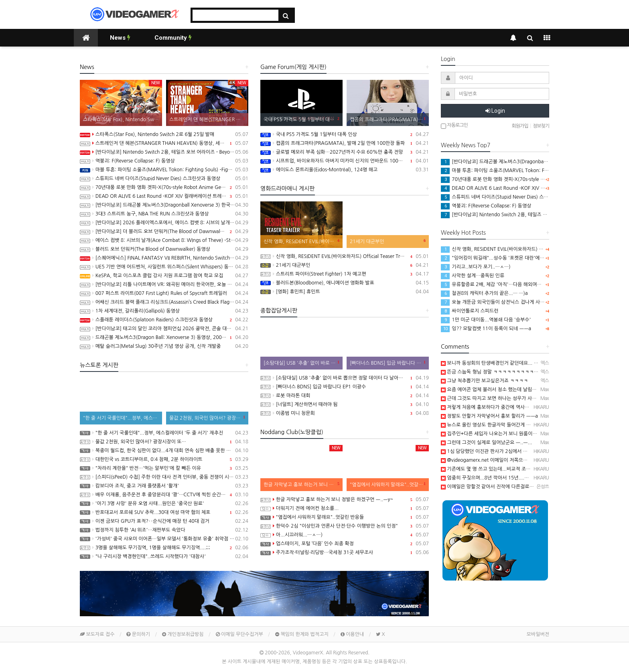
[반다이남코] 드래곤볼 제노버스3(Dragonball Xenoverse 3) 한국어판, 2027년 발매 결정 (164, 205)
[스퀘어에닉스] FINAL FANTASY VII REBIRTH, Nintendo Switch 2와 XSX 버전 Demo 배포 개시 (164, 258)
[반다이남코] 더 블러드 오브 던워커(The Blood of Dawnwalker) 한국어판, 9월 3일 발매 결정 (164, 231)
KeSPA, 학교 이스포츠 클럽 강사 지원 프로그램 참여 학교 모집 (164, 276)
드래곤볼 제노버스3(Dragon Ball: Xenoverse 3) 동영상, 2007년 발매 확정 (164, 337)
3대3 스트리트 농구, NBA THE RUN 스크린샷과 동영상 (164, 214)
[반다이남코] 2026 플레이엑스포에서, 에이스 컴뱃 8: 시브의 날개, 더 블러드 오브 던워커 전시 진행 (164, 223)
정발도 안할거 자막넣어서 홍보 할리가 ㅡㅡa (489, 416)
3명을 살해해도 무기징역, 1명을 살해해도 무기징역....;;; (164, 548)
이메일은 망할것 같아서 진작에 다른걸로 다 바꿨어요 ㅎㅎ (503, 487)
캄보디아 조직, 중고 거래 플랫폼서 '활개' (164, 486)
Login (495, 111)
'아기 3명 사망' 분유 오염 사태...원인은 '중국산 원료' (164, 503)
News (120, 38)
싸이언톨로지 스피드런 (470, 311)
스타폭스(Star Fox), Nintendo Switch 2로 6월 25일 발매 (164, 134)
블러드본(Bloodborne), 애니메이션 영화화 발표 (345, 283)
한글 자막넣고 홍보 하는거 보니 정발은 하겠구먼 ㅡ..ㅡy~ (345, 499)
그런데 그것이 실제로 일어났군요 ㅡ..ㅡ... (486, 443)
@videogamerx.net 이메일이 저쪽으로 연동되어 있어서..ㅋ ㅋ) (509, 460)
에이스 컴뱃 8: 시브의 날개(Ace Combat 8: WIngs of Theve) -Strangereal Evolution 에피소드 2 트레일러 (164, 240)
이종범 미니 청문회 (345, 413)
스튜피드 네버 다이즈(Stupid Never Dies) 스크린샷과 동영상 (164, 179)
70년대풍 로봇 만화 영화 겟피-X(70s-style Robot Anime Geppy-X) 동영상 (164, 187)
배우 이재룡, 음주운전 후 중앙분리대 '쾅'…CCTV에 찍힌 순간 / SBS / (164, 495)
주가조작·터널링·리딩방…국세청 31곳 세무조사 (345, 552)
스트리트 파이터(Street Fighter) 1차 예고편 (345, 274)
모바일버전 (538, 634)
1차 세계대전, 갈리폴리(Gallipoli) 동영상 (164, 311)
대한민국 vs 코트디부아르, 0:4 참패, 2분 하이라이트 (164, 459)
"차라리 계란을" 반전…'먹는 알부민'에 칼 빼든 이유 (164, 468)
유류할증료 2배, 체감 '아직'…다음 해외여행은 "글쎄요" (503, 284)
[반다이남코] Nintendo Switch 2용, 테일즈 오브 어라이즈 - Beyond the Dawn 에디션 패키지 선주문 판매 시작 (164, 152)
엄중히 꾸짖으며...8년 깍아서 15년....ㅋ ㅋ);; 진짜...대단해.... (507, 478)
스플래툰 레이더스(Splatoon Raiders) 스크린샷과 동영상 (164, 320)
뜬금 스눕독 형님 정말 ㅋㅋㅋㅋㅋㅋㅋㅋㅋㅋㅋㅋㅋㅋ (499, 372)
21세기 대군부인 (345, 265)
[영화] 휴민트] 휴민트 (345, 292)
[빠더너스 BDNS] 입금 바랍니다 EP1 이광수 (345, 387)
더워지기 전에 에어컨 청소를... (345, 508)
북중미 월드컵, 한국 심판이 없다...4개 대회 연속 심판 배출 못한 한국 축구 (164, 451)
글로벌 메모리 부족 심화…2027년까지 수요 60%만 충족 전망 (345, 152)
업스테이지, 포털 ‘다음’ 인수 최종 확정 (345, 544)
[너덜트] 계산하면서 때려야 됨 (345, 404)
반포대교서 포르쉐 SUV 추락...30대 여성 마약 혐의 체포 (164, 512)
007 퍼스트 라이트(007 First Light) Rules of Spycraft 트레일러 (164, 293)
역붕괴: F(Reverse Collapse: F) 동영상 (164, 161)
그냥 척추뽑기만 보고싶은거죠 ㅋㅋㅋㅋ (484, 381)
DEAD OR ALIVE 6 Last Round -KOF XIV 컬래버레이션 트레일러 (164, 196)
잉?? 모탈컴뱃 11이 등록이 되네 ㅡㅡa (486, 329)
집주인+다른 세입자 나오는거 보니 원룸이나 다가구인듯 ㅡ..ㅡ (508, 434)
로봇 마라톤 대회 (345, 396)
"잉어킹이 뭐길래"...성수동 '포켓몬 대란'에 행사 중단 (501, 258)
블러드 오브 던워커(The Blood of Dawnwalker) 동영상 (164, 249)
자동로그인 (454, 126)
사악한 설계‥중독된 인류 (473, 276)
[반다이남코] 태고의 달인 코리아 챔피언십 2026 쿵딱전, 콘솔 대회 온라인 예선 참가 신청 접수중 (164, 329)
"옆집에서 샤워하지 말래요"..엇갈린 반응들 (345, 517)
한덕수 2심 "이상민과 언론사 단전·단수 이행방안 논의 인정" (345, 526)
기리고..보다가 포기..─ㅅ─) (476, 267)
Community (173, 38)
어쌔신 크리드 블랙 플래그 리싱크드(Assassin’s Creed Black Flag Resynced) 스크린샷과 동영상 (164, 302)
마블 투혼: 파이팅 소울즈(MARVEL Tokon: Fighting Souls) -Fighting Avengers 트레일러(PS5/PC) (164, 170)
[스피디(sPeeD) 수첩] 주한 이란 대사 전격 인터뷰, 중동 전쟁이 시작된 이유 (164, 477)
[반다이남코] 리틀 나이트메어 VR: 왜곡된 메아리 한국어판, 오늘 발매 (164, 284)
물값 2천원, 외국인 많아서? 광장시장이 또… (164, 442)
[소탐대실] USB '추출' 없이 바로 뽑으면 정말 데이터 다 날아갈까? (345, 378)
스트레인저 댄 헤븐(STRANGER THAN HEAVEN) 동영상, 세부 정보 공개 (164, 143)
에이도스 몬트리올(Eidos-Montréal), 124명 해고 (345, 170)
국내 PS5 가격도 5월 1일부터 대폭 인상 (345, 134)
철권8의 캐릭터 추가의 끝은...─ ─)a (484, 293)
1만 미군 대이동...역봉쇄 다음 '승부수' (486, 320)
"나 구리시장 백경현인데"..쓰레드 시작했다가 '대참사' (164, 556)
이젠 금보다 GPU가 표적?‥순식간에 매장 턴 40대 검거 (164, 521)
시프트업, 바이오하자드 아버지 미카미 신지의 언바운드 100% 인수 (345, 161)
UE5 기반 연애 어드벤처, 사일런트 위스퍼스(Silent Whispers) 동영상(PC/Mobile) (164, 267)
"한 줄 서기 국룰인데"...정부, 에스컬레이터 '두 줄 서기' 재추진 (164, 433)
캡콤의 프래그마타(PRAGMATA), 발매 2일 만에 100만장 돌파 (345, 143)
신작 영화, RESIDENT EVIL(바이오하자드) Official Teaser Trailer (345, 256)
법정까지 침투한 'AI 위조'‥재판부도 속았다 (164, 530)
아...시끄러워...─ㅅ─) (345, 535)
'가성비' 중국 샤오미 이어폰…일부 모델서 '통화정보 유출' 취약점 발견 (164, 539)
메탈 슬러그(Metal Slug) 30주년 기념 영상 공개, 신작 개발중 (164, 346)
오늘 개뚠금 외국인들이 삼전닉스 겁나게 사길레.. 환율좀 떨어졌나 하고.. (520, 302)
